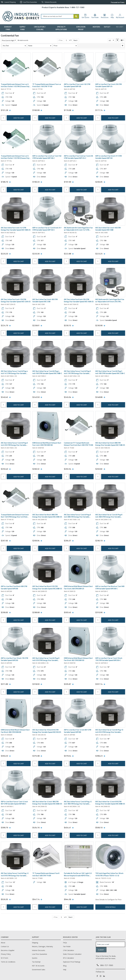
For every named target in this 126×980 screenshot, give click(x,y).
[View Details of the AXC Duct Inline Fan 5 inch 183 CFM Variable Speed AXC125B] (47, 282)
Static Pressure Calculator (72, 954)
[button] (76, 40)
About (3, 943)
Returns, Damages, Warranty (42, 946)
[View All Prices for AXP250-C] (104, 684)
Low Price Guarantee (40, 954)
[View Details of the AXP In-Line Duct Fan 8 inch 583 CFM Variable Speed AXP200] (16, 569)
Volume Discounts (39, 950)
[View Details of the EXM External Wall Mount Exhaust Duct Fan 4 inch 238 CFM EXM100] (47, 426)
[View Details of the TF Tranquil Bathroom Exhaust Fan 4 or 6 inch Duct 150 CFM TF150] (47, 67)
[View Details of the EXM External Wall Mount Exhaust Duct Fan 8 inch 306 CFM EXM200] (16, 713)
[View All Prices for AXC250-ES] (41, 756)
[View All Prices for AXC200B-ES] (41, 613)
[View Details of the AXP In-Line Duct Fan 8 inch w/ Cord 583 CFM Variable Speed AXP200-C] (110, 569)
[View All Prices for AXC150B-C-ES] (73, 541)
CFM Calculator (69, 950)
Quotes (35, 958)
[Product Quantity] (3, 118)
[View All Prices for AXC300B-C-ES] (10, 900)
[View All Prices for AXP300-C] (10, 828)
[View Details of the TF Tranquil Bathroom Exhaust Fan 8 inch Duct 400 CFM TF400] (47, 856)
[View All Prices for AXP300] (73, 756)
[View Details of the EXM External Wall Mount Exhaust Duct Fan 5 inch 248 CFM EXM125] (79, 569)
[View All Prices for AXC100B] (104, 254)
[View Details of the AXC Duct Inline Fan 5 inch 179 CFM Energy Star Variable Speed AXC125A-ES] (16, 282)
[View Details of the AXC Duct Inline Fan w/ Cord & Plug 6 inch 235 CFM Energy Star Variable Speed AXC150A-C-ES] (16, 426)
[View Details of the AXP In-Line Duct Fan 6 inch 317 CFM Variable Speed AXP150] (110, 139)
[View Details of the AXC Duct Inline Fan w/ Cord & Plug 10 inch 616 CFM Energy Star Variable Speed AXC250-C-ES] (110, 713)
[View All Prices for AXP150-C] (41, 254)
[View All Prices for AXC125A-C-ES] (73, 397)
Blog (65, 966)
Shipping (35, 943)
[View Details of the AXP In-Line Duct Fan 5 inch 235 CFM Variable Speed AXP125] (110, 67)
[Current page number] (66, 40)
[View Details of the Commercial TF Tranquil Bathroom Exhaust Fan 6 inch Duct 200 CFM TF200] (79, 426)
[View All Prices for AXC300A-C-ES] (73, 828)
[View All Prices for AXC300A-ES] (41, 828)
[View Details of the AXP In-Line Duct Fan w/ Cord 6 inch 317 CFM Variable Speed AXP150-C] (47, 211)
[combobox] (60, 16)
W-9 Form (4, 958)
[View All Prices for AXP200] (10, 613)
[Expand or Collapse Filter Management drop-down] (122, 46)
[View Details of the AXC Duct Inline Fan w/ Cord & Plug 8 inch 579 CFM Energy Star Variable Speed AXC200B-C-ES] (47, 641)
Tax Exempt (36, 962)
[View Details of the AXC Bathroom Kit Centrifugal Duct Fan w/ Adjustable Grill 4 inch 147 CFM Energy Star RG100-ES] (79, 211)
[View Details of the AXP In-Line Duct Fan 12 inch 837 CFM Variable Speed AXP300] (79, 713)
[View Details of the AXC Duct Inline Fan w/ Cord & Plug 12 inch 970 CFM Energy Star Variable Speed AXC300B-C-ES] (16, 856)
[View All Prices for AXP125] (104, 110)
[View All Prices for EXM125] (73, 613)
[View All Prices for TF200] (73, 469)
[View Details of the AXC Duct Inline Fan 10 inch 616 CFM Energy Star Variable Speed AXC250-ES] (47, 713)
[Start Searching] (76, 16)
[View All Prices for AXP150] (104, 182)
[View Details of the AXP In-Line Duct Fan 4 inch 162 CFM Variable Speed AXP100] (79, 67)
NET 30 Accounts (38, 966)
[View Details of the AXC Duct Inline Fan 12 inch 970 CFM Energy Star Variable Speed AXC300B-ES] (110, 785)
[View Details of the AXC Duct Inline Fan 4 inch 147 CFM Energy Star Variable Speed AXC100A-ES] (16, 211)
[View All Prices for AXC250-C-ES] (104, 756)
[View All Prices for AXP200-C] (104, 613)
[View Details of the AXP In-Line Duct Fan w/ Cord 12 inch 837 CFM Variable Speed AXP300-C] (16, 785)
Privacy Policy (6, 954)
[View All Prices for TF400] (41, 900)
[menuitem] (8, 28)
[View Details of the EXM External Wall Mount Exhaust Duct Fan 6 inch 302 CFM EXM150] (79, 641)
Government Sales (39, 970)
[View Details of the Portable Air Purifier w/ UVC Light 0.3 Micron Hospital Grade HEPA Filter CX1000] (79, 856)
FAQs (65, 943)
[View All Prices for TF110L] (10, 182)
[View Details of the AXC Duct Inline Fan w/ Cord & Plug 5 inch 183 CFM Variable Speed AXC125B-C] (110, 354)
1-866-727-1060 (77, 7)
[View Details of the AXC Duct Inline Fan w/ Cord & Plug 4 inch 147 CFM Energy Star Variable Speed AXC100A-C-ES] (16, 354)
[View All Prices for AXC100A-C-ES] (10, 397)
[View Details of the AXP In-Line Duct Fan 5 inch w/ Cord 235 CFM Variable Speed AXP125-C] (79, 139)
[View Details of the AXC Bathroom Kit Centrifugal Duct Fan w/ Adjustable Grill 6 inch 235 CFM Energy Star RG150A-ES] (110, 282)
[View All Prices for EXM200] (10, 756)
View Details (110, 907)
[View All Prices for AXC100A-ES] (10, 254)
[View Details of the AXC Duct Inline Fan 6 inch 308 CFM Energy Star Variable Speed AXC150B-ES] (110, 426)
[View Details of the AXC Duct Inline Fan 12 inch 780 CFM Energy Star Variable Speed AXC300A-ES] (47, 785)
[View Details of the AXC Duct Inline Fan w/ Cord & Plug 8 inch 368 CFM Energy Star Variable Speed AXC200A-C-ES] (110, 498)
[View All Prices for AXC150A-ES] (73, 326)
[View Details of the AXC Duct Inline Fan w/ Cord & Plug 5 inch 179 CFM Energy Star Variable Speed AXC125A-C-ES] (79, 354)
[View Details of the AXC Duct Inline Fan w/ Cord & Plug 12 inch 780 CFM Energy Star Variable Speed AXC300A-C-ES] (79, 785)
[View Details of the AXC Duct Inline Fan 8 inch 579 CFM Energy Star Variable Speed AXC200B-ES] (47, 569)
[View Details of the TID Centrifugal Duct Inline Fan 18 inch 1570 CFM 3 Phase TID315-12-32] (110, 856)
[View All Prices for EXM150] (73, 684)
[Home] (20, 16)
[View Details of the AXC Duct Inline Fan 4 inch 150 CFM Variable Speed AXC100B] (110, 211)
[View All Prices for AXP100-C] (41, 182)
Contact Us (5, 946)
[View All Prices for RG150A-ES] (104, 326)
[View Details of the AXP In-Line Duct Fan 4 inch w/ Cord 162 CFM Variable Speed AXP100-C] (47, 139)
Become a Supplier (8, 950)
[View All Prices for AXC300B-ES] (104, 828)
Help (65, 970)
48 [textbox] (110, 40)
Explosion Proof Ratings (72, 962)
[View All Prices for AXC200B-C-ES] (41, 684)
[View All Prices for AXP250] (10, 684)
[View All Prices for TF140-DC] (10, 541)
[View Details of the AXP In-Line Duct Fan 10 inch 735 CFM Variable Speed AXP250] (16, 641)
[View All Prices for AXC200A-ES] (41, 541)
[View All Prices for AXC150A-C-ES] (10, 469)
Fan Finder (67, 946)
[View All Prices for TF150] (41, 110)
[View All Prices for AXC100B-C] (41, 397)
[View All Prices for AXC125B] (41, 326)
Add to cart (19, 118)
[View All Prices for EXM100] (41, 469)
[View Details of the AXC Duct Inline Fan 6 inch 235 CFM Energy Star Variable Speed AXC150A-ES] (79, 282)
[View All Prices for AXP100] (73, 110)
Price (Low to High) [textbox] (8, 40)
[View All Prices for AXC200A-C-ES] (104, 541)
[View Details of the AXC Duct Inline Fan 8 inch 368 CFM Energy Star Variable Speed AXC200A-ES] (47, 498)
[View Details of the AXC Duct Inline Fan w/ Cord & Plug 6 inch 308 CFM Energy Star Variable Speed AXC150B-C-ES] (79, 498)
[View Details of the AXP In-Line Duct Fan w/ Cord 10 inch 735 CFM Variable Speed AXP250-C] (110, 641)
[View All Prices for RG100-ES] (73, 254)
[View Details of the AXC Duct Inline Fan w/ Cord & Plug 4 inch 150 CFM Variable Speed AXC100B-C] (47, 354)
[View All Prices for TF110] (10, 110)
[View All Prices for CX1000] (73, 900)
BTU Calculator (68, 958)
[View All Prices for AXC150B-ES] (104, 469)
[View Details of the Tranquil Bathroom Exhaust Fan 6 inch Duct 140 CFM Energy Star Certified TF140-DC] (16, 498)
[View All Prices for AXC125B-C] (104, 397)
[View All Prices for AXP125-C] (73, 182)
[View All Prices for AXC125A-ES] (10, 326)
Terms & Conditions (8, 962)
